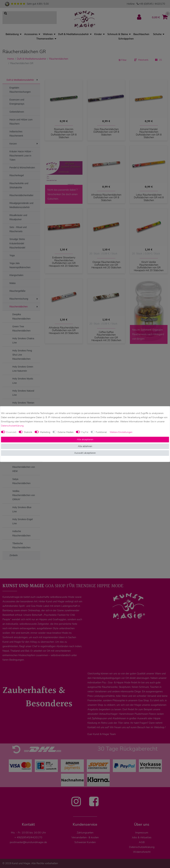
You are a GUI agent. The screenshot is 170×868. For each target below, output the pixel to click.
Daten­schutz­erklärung (12, 426)
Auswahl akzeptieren (85, 453)
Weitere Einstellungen (121, 432)
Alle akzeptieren (85, 439)
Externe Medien (66, 432)
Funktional (101, 432)
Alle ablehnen (85, 446)
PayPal (85, 432)
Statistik (28, 432)
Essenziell (11, 432)
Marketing (45, 432)
